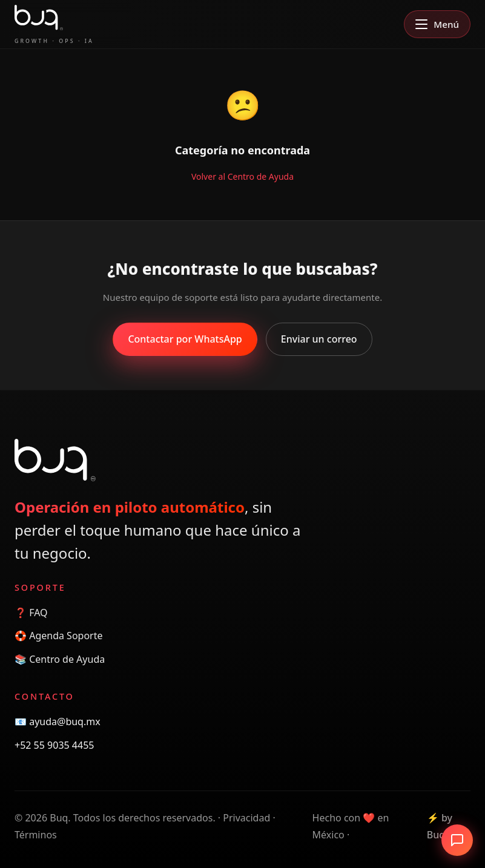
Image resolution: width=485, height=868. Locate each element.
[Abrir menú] (437, 24)
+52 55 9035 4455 (54, 745)
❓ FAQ (31, 613)
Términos (36, 835)
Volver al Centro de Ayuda (243, 176)
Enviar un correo (319, 339)
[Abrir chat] (457, 840)
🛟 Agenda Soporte (59, 636)
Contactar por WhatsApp (185, 339)
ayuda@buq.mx (65, 722)
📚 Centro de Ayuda (60, 659)
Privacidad (246, 818)
